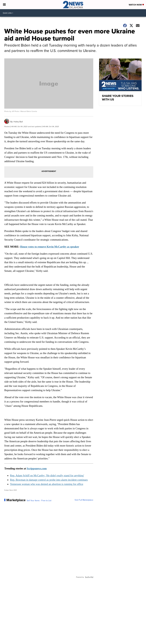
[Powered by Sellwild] (89, 577)
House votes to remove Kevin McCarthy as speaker (50, 247)
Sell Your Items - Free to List (39, 501)
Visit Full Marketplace (84, 500)
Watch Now (136, 5)
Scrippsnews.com (37, 468)
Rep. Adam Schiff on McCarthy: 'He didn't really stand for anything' (47, 475)
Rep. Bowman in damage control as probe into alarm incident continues (49, 480)
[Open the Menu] (4, 5)
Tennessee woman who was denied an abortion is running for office (47, 484)
